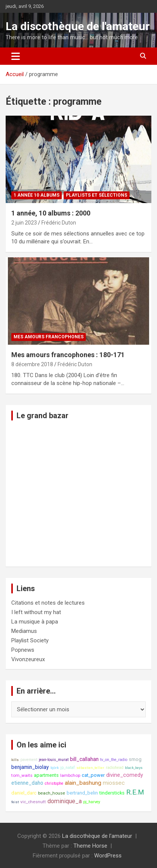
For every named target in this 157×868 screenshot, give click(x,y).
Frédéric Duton (59, 223)
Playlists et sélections (97, 195)
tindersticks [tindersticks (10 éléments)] (112, 793)
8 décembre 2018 (32, 364)
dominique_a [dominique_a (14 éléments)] (65, 801)
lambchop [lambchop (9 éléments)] (70, 775)
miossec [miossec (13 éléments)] (114, 783)
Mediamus (24, 631)
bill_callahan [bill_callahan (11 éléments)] (84, 759)
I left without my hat (36, 612)
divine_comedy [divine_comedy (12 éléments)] (125, 775)
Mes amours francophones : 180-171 (68, 355)
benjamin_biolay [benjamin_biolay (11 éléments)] (30, 767)
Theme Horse (90, 846)
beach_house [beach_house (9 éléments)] (52, 793)
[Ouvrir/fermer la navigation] (16, 56)
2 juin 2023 (24, 223)
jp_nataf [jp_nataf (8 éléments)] (68, 768)
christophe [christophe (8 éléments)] (54, 783)
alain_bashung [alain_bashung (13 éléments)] (83, 783)
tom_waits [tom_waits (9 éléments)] (22, 775)
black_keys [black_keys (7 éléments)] (134, 768)
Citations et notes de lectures (48, 603)
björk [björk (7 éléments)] (55, 768)
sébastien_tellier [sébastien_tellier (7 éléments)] (90, 768)
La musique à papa (35, 622)
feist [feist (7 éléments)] (15, 802)
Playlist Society (30, 640)
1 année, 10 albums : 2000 (51, 213)
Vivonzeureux (28, 659)
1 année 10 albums (37, 195)
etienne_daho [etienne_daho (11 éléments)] (27, 783)
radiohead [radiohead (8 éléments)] (115, 768)
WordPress (108, 856)
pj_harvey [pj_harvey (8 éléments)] (92, 802)
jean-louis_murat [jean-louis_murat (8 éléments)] (54, 760)
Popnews (23, 650)
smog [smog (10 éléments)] (135, 759)
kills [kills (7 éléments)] (15, 760)
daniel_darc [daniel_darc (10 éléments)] (24, 793)
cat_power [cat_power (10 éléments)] (93, 775)
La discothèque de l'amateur (78, 26)
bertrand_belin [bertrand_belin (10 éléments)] (82, 793)
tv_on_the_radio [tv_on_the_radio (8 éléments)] (114, 760)
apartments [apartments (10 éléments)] (46, 775)
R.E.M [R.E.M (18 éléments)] (135, 792)
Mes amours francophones (49, 337)
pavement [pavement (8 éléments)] (29, 760)
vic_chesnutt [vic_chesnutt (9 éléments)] (33, 802)
